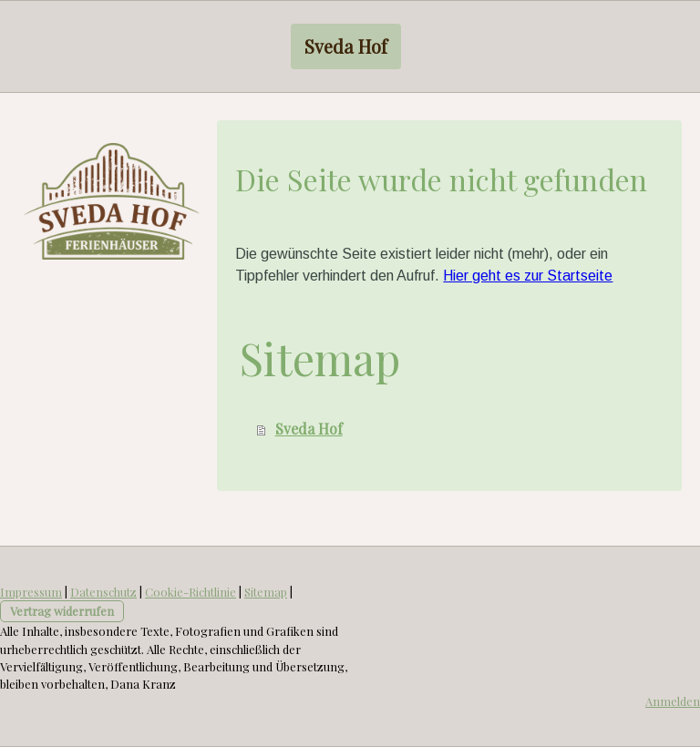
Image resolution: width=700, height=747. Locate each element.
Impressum (31, 592)
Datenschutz (103, 592)
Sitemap (266, 592)
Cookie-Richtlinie (190, 592)
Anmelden (673, 701)
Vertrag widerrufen (62, 611)
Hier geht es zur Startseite (528, 276)
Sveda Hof (346, 46)
